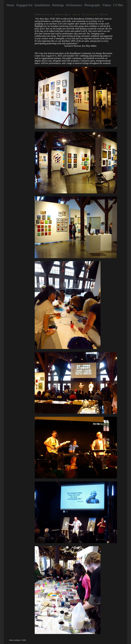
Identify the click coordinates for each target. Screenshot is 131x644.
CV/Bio (118, 5)
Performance (74, 5)
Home (10, 5)
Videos (107, 5)
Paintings (58, 5)
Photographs (92, 5)
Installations (42, 5)
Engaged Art (24, 5)
